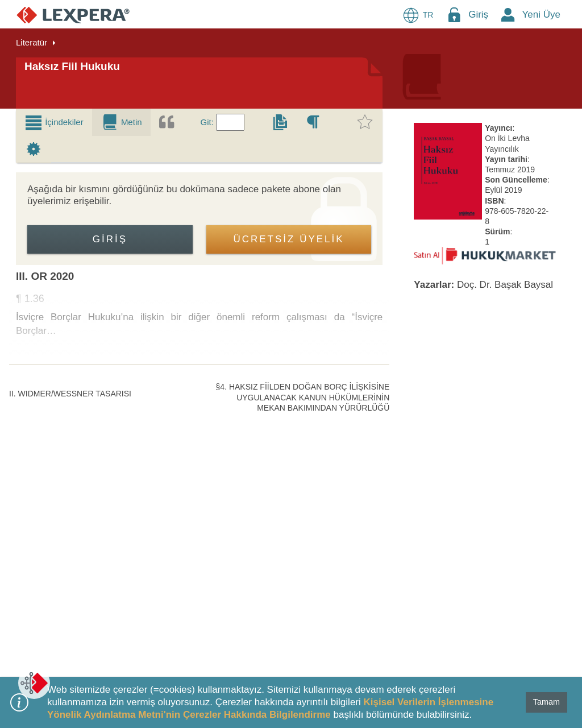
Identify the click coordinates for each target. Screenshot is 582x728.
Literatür (32, 42)
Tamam (546, 702)
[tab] (54, 122)
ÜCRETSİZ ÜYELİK (288, 239)
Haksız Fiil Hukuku (72, 66)
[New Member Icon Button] (508, 15)
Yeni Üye (541, 15)
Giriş (478, 15)
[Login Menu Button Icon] (454, 15)
